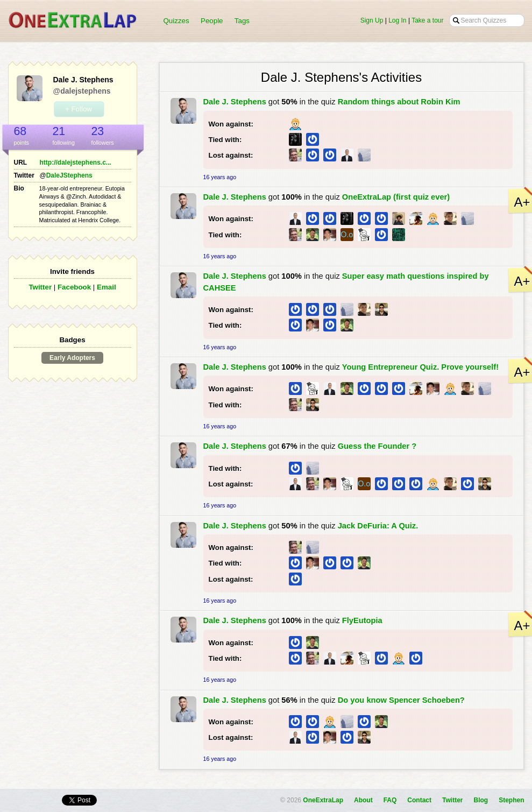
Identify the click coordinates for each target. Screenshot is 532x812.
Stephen (511, 800)
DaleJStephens (69, 175)
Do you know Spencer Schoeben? (401, 700)
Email (107, 287)
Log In (397, 20)
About (363, 800)
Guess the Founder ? (377, 446)
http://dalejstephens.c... (76, 163)
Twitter (40, 287)
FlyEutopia (362, 620)
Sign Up (372, 20)
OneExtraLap (323, 800)
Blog (481, 800)
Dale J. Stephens (235, 102)
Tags (242, 21)
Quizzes (176, 21)
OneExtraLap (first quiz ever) (396, 197)
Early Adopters (72, 358)
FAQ (390, 800)
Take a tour (427, 20)
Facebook (74, 287)
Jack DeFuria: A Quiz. (378, 526)
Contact (419, 800)
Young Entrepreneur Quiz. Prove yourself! (420, 367)
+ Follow (79, 109)
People (212, 21)
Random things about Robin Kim (399, 102)
